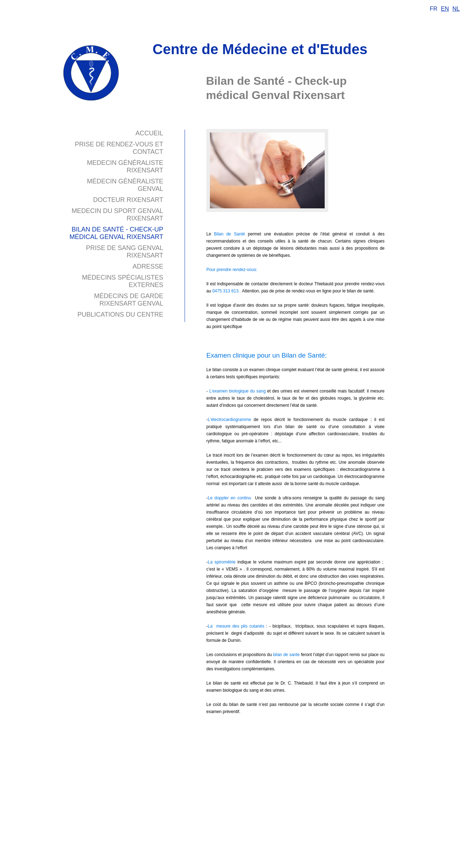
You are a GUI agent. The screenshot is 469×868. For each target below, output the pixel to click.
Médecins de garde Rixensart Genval (129, 300)
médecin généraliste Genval (125, 185)
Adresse (148, 266)
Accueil (149, 133)
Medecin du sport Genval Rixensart (117, 215)
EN (445, 9)
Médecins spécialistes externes (123, 281)
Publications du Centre (120, 315)
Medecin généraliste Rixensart (125, 167)
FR (434, 9)
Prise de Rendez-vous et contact (119, 148)
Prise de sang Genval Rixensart (125, 252)
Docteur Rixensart (128, 200)
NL (456, 9)
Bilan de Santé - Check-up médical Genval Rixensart (116, 233)
